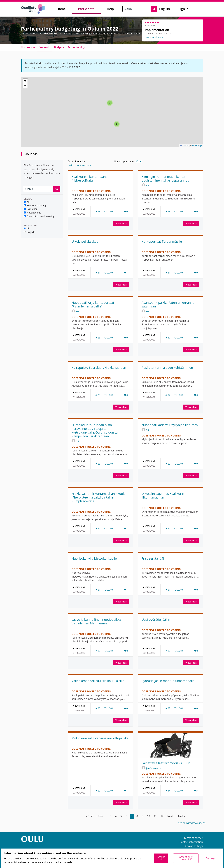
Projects (29, 232)
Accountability (76, 47)
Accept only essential (186, 858)
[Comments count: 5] (196, 791)
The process (28, 47)
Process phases (154, 37)
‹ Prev (100, 816)
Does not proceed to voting (39, 216)
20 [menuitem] (137, 161)
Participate (86, 9)
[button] (117, 124)
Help (110, 9)
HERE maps (197, 146)
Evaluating (30, 209)
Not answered (32, 213)
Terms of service (193, 838)
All (27, 202)
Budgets (59, 47)
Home (61, 9)
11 (155, 816)
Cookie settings (194, 846)
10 (149, 816)
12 (162, 816)
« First (89, 816)
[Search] (38, 189)
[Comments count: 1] (126, 273)
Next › (171, 816)
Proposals (44, 47)
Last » (181, 816)
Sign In (184, 9)
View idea (122, 224)
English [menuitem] (164, 9)
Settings (211, 858)
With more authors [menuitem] (80, 165)
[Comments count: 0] (126, 212)
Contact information (191, 842)
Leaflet (184, 146)
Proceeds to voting (35, 205)
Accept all (161, 858)
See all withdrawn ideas (192, 823)
